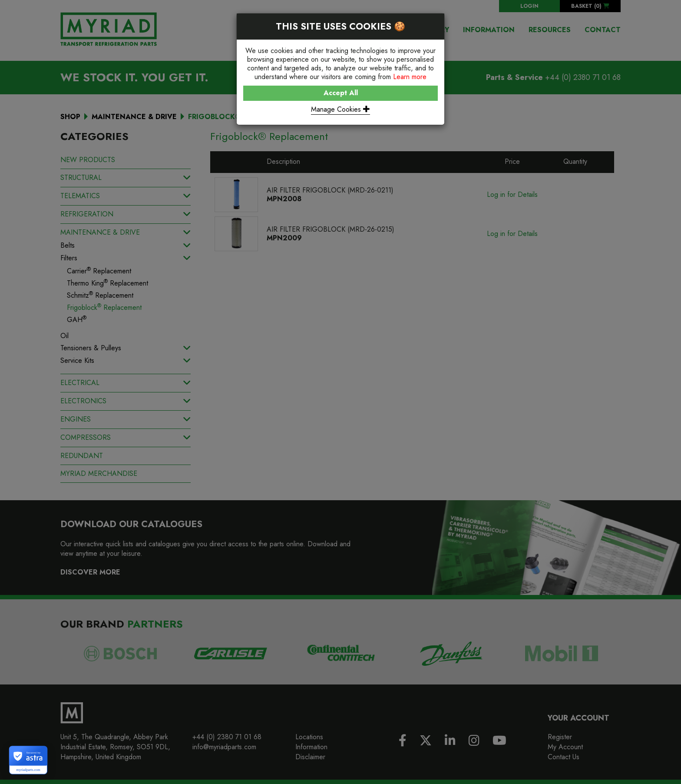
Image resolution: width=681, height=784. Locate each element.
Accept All (341, 93)
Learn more (410, 77)
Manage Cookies (340, 109)
